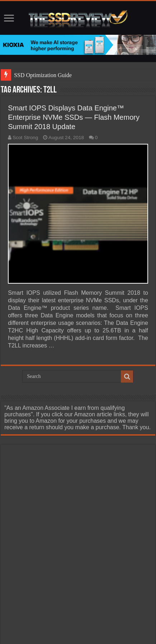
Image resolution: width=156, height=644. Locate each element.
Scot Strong (25, 138)
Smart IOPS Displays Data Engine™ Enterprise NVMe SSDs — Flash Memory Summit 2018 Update (74, 117)
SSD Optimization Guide (43, 75)
